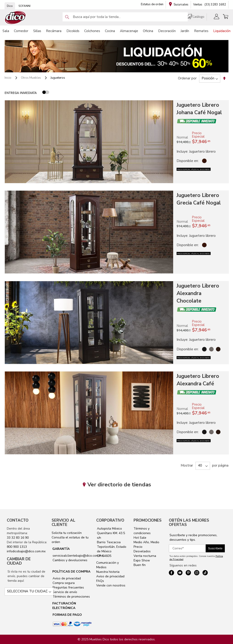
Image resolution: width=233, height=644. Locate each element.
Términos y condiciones (142, 531)
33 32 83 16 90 (18, 538)
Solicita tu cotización (67, 533)
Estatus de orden (152, 4)
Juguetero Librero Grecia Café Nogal (199, 199)
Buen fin (140, 565)
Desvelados (142, 551)
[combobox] (125, 17)
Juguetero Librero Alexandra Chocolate (198, 293)
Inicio (8, 78)
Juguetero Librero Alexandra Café (198, 380)
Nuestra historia (108, 572)
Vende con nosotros (111, 585)
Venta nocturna (145, 556)
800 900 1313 (17, 547)
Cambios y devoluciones (70, 560)
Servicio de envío (64, 592)
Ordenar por (187, 78)
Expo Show (142, 560)
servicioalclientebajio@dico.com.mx (78, 556)
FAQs (100, 581)
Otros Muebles (31, 78)
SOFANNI (24, 6)
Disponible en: (188, 161)
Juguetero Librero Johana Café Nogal (199, 109)
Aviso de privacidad (66, 578)
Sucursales (181, 5)
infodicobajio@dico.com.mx (26, 551)
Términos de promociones (71, 597)
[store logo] (15, 18)
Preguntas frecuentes (68, 587)
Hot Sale (140, 538)
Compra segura (63, 583)
